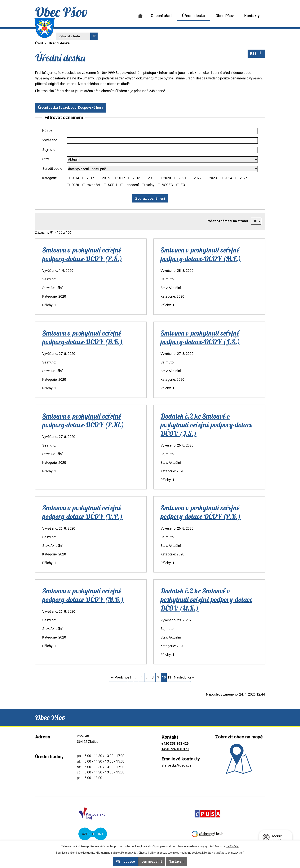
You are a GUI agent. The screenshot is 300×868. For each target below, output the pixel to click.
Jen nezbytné (152, 861)
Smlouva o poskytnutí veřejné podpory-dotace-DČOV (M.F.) (201, 254)
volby (150, 185)
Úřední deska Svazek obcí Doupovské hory (73, 107)
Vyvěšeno (50, 140)
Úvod (140, 16)
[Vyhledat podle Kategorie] (68, 178)
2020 (167, 178)
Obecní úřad (161, 16)
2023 (213, 178)
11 (169, 677)
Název (47, 131)
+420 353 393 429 (175, 743)
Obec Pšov (225, 16)
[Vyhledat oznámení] (150, 198)
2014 (75, 178)
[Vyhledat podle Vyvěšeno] (162, 140)
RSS (256, 53)
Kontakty (252, 16)
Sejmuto (49, 150)
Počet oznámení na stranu (227, 221)
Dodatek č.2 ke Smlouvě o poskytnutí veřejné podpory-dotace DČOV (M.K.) (206, 599)
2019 (152, 178)
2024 (228, 178)
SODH (112, 185)
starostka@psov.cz (176, 765)
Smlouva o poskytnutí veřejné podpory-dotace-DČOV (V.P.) (82, 512)
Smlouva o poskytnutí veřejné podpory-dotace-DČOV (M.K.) (83, 595)
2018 (136, 178)
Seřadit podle (52, 169)
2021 (182, 178)
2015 (90, 178)
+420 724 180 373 (175, 749)
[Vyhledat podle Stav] (162, 159)
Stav (46, 159)
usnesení (132, 185)
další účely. (232, 846)
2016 (106, 178)
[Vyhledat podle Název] (162, 131)
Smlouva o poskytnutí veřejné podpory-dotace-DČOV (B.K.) (83, 337)
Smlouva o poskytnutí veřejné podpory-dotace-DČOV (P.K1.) (83, 420)
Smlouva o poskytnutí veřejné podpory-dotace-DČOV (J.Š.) (200, 337)
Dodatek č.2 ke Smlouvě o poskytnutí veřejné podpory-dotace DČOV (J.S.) (206, 425)
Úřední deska (194, 16)
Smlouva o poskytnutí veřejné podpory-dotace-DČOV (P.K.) (201, 512)
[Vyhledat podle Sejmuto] (162, 150)
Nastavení (182, 861)
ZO (183, 185)
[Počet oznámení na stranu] (256, 221)
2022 (198, 178)
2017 (121, 178)
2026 (75, 185)
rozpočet (93, 185)
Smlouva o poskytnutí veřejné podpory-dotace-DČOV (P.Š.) (82, 254)
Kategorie (50, 178)
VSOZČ (168, 185)
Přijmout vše (120, 861)
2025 (244, 178)
